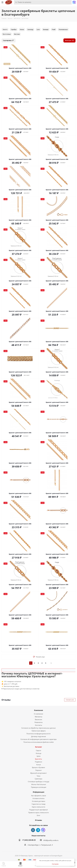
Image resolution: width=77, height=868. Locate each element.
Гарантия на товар (39, 804)
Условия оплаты (38, 798)
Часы (38, 776)
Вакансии (38, 719)
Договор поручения (38, 736)
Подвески (38, 762)
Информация (38, 792)
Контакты (39, 725)
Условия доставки (39, 801)
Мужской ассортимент (38, 773)
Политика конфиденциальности (38, 734)
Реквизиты (39, 722)
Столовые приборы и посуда (38, 782)
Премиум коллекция (39, 787)
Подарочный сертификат (38, 810)
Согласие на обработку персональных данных (38, 728)
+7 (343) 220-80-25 (29, 840)
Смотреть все (70, 700)
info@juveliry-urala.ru (51, 840)
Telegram (38, 830)
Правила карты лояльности (38, 813)
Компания (38, 710)
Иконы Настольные (39, 784)
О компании (38, 714)
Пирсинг (38, 770)
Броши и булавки (38, 767)
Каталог (39, 747)
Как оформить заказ (39, 796)
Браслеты (38, 759)
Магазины (39, 717)
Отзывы (38, 820)
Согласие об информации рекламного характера (38, 739)
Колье (39, 765)
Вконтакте (33, 830)
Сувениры (38, 779)
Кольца (38, 753)
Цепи (39, 756)
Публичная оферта (39, 731)
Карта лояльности (39, 807)
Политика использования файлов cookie (38, 742)
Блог (38, 815)
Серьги (38, 750)
